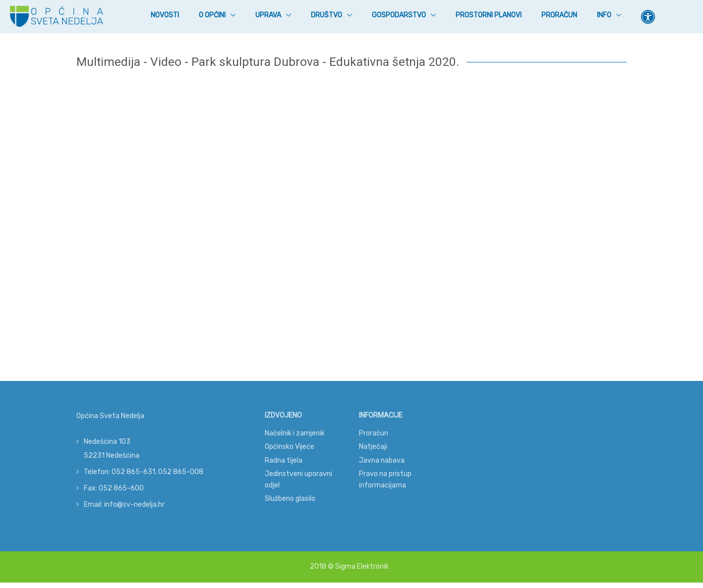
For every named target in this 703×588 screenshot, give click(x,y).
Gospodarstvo (400, 15)
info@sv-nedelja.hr (134, 505)
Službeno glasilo (290, 499)
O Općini (213, 15)
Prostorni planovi (489, 15)
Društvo (327, 15)
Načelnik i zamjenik (295, 433)
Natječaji (373, 447)
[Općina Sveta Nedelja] (57, 17)
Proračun (559, 15)
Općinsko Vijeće (290, 447)
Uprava (269, 15)
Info (605, 15)
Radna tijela (284, 460)
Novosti (165, 14)
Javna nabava (382, 460)
